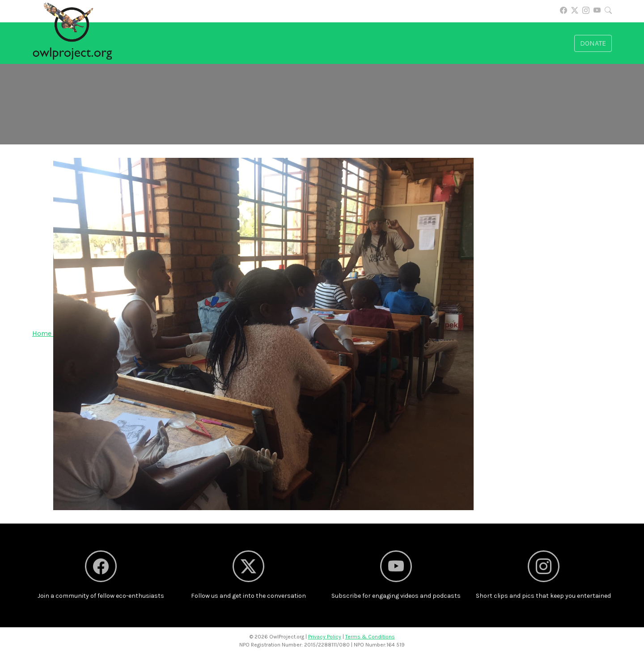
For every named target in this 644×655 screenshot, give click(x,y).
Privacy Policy (325, 637)
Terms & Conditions (370, 637)
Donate (593, 43)
